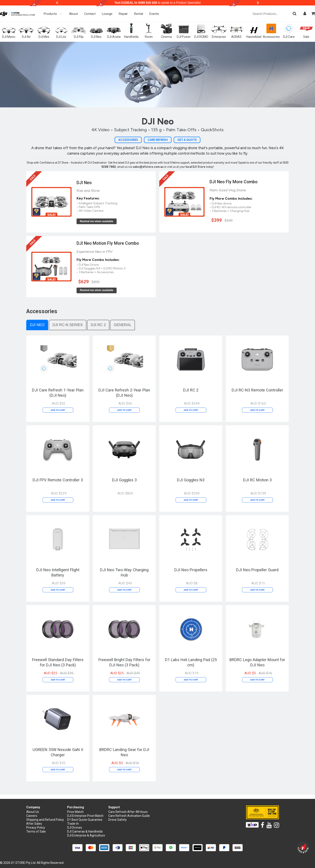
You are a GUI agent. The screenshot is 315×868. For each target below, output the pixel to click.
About (73, 14)
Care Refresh (158, 140)
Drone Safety (117, 820)
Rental (139, 14)
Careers (32, 816)
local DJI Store (196, 167)
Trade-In (73, 824)
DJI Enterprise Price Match (85, 816)
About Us (33, 812)
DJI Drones (75, 828)
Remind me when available (97, 221)
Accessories (128, 140)
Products (53, 14)
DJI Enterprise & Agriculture (86, 835)
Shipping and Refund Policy (45, 820)
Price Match (75, 812)
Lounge (107, 14)
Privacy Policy (36, 828)
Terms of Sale (36, 831)
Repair (123, 14)
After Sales (34, 824)
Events (154, 14)
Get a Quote (187, 140)
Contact (90, 14)
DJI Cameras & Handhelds (85, 831)
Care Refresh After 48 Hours (128, 812)
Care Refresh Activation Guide (129, 816)
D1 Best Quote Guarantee (85, 820)
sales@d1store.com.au (148, 167)
